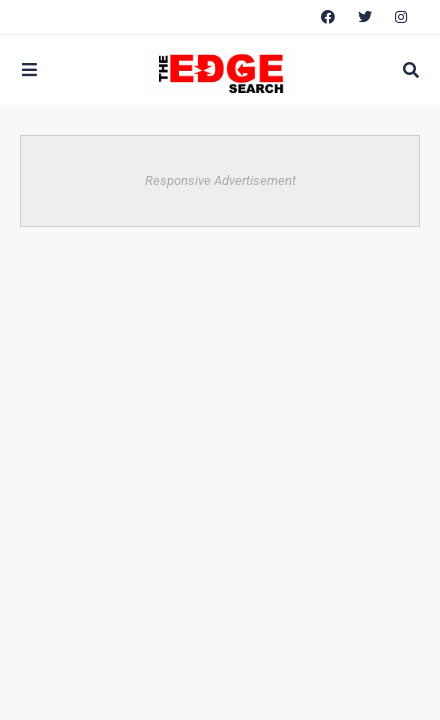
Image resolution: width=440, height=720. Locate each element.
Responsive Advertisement (220, 180)
